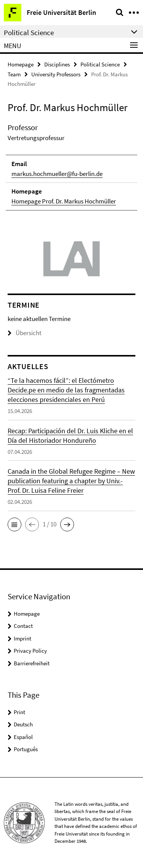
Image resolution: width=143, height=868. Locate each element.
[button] (14, 524)
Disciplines (57, 64)
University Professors (56, 74)
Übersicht (25, 333)
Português (26, 749)
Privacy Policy (30, 651)
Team (14, 74)
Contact (23, 626)
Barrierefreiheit (32, 663)
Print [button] (19, 712)
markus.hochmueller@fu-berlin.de (57, 174)
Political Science (100, 64)
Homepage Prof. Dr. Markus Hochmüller (64, 201)
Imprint (22, 638)
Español (23, 737)
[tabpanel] (71, 166)
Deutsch (23, 724)
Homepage (21, 64)
